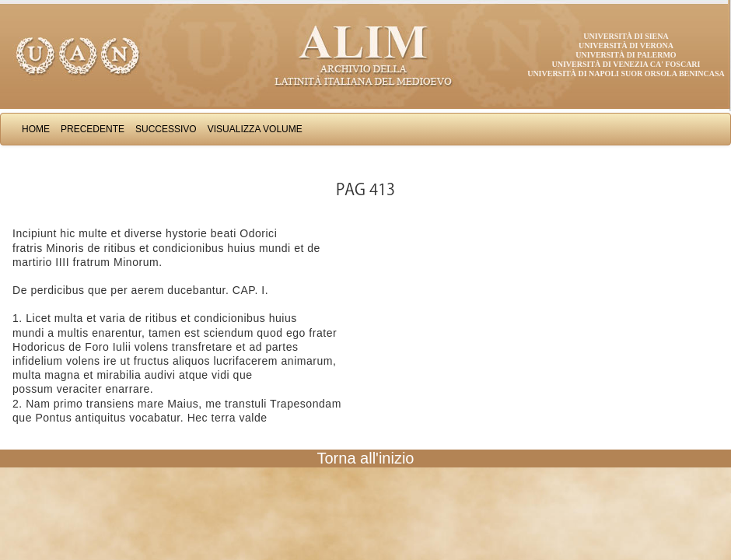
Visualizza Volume (255, 129)
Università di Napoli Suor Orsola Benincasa (626, 73)
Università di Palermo (626, 55)
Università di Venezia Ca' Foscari (626, 64)
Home (36, 129)
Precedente (93, 129)
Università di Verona (626, 45)
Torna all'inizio (366, 458)
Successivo (166, 129)
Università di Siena (626, 36)
